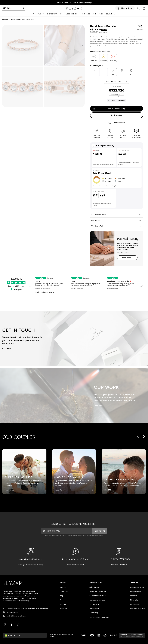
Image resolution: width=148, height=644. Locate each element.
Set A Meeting (116, 115)
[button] (38, 14)
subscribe (100, 531)
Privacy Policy (82, 536)
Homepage (5, 19)
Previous (47, 45)
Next (82, 45)
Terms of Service (94, 536)
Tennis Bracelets (15, 19)
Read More (101, 406)
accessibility (94, 613)
